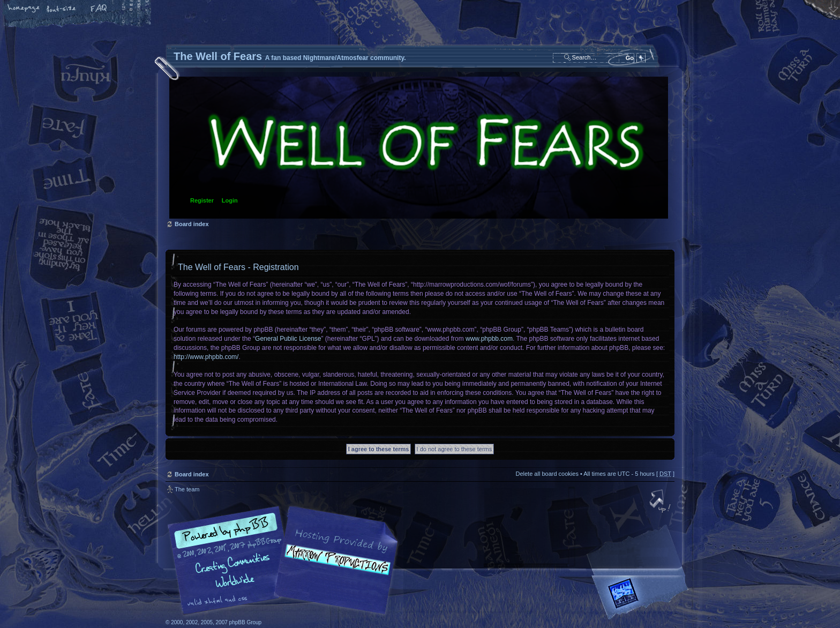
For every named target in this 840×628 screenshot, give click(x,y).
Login (230, 200)
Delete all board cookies (547, 474)
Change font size (62, 9)
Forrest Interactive (642, 598)
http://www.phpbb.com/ (206, 357)
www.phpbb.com (489, 339)
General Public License (288, 339)
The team (187, 489)
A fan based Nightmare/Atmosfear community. (334, 568)
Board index (419, 148)
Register (202, 200)
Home (24, 9)
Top (661, 502)
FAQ (99, 9)
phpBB (286, 560)
